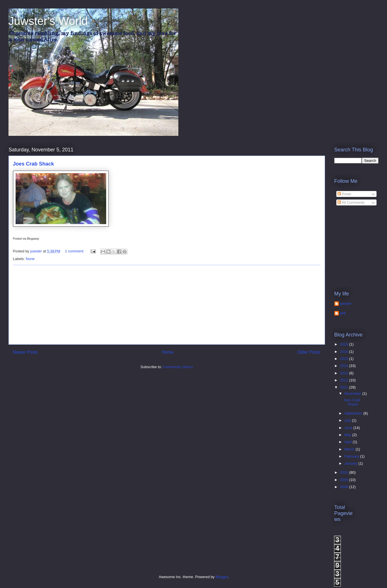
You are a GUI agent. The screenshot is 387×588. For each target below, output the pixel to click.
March (350, 449)
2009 (345, 480)
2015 (345, 359)
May (348, 435)
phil (343, 313)
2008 (345, 487)
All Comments (351, 202)
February (352, 456)
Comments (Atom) (178, 367)
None (30, 259)
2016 (345, 352)
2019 (345, 344)
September (354, 413)
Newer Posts (25, 352)
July (348, 420)
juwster (346, 303)
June (349, 428)
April (348, 442)
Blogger (222, 577)
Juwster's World (48, 21)
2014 (345, 366)
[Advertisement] (167, 305)
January (351, 463)
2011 (345, 387)
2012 (345, 380)
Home (168, 352)
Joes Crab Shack (34, 164)
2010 (345, 472)
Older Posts (309, 352)
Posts (344, 194)
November (353, 393)
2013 (345, 373)
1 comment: (75, 251)
